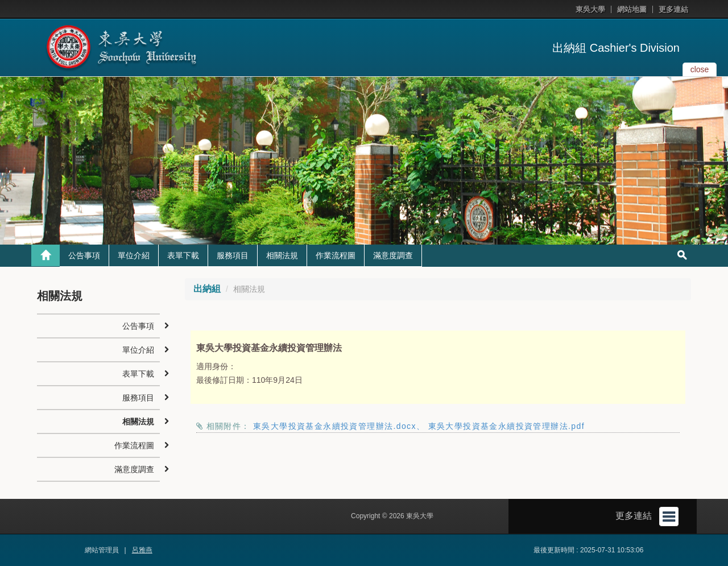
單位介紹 (134, 255)
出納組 (207, 289)
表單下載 (183, 255)
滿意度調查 (393, 255)
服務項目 (233, 255)
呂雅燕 (142, 550)
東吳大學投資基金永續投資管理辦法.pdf (506, 426)
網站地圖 (632, 9)
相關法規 (282, 255)
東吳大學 (590, 9)
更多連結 (673, 9)
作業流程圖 (336, 255)
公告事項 (84, 255)
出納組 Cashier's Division (616, 48)
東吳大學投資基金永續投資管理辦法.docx (335, 426)
